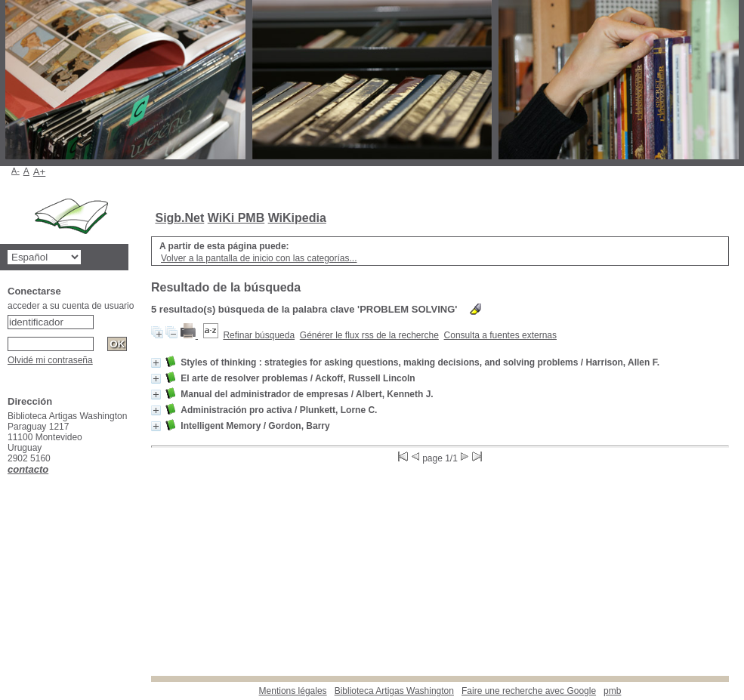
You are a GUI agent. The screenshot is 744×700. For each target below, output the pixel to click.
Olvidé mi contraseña (50, 360)
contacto (28, 469)
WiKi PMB (236, 218)
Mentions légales (293, 691)
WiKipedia (297, 218)
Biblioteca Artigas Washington (394, 691)
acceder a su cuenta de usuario (71, 306)
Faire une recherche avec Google (529, 691)
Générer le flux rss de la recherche (369, 335)
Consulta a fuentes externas (500, 335)
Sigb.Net (179, 218)
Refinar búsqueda (259, 335)
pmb (612, 691)
